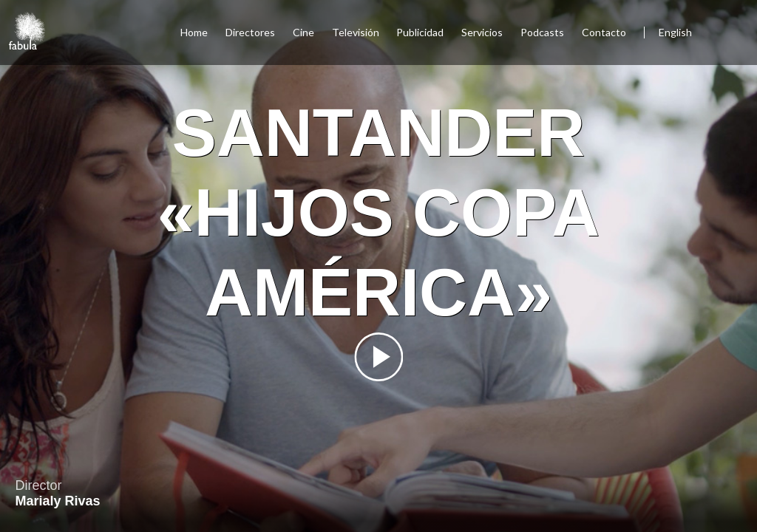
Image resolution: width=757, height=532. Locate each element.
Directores (250, 32)
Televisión (356, 32)
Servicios (482, 32)
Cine (303, 32)
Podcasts (542, 32)
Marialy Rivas (57, 501)
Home (194, 32)
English (675, 32)
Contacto (604, 32)
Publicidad (420, 32)
